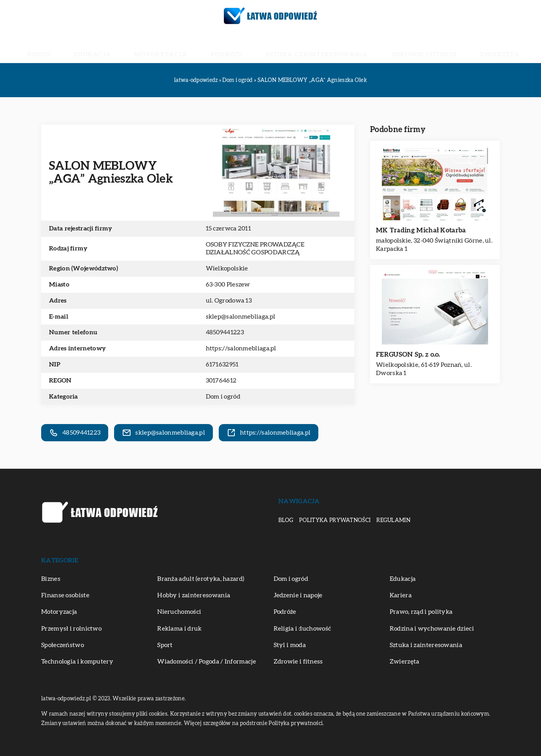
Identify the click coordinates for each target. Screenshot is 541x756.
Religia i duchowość (302, 629)
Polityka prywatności (335, 520)
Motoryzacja (187, 47)
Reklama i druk (179, 629)
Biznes (101, 47)
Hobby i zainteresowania (194, 595)
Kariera (401, 595)
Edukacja (137, 47)
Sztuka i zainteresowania (302, 47)
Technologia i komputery (77, 662)
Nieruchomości (179, 612)
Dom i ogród (223, 397)
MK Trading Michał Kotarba (421, 230)
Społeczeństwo (63, 645)
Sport (165, 645)
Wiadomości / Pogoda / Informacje (207, 662)
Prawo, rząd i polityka (421, 612)
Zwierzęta (439, 47)
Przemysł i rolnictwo (71, 629)
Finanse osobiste (65, 595)
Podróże (234, 47)
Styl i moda (290, 645)
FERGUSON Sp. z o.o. (408, 354)
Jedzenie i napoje (298, 595)
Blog (286, 520)
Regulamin (393, 520)
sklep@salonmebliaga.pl (241, 317)
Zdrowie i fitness (384, 47)
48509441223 (225, 332)
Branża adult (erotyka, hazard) (201, 579)
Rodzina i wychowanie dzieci (432, 629)
